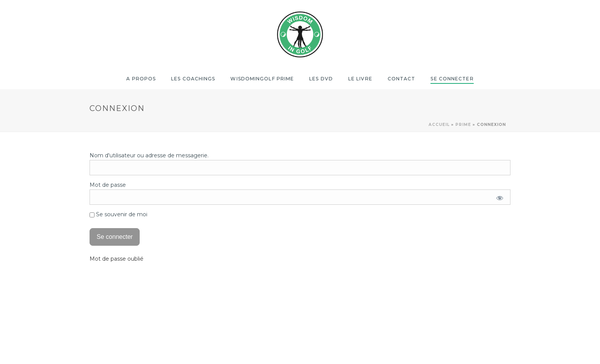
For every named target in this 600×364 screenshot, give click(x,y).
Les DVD (321, 79)
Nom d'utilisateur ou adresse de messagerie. (149, 155)
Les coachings (193, 79)
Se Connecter (452, 79)
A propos (141, 79)
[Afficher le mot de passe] (500, 198)
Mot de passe (108, 185)
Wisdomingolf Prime (262, 79)
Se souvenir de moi (118, 214)
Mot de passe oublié (117, 259)
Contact (402, 79)
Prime (463, 125)
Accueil (439, 125)
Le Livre (360, 79)
